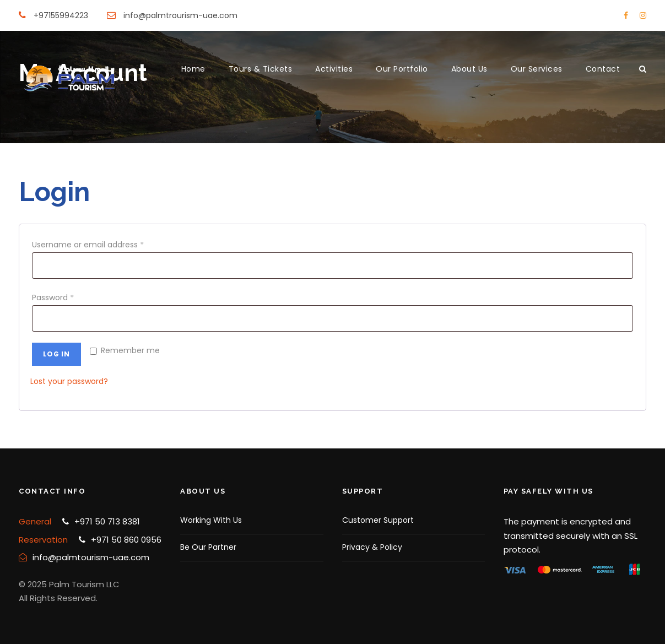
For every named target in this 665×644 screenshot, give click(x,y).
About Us (469, 69)
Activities (334, 69)
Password (55, 297)
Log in (56, 354)
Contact (603, 69)
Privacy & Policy (372, 547)
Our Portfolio (402, 69)
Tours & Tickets (261, 69)
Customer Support (378, 520)
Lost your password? (69, 381)
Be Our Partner (208, 547)
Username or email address (90, 245)
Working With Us (211, 520)
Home (193, 69)
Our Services (537, 69)
